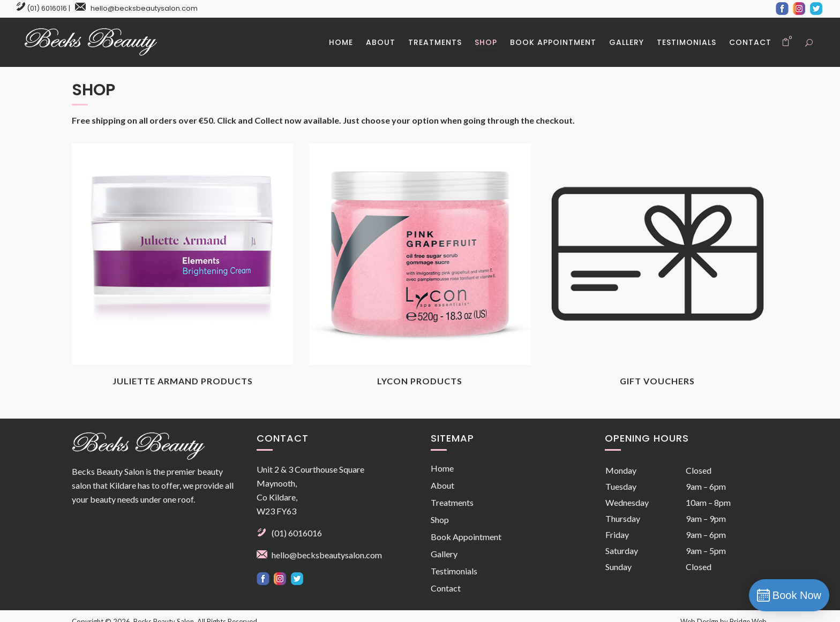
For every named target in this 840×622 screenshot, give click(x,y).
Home (442, 468)
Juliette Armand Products (183, 381)
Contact (446, 588)
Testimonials (454, 571)
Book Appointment (466, 537)
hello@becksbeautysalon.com (144, 8)
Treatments (452, 502)
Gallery (444, 554)
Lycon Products (420, 381)
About (442, 485)
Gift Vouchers (657, 381)
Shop (440, 519)
